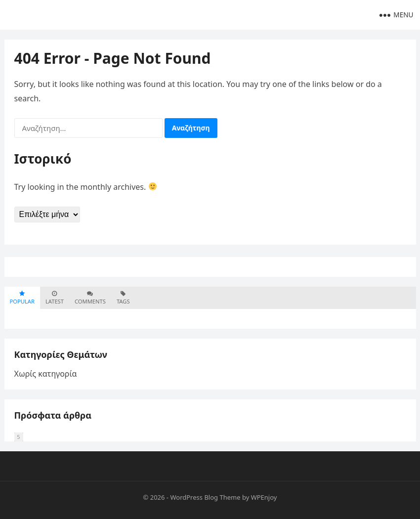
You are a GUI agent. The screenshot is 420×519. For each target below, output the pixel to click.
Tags (123, 298)
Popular (22, 298)
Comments (90, 298)
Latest (55, 298)
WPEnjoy (264, 497)
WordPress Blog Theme (205, 497)
